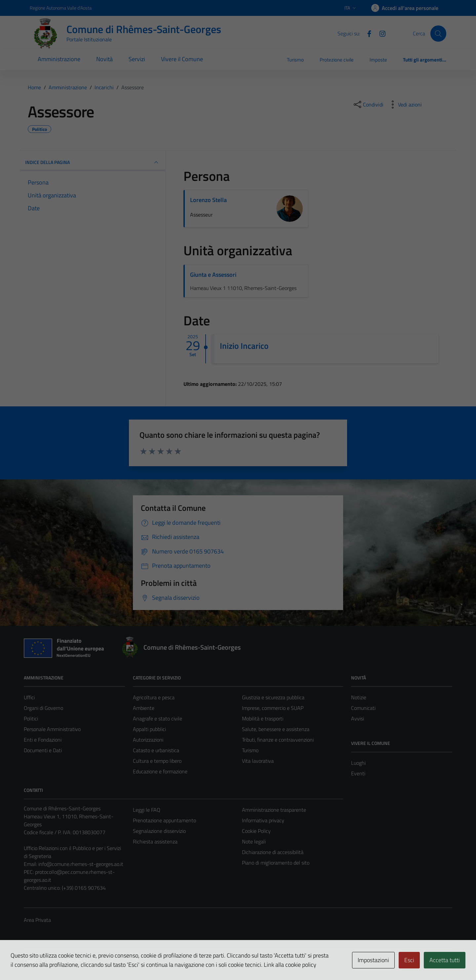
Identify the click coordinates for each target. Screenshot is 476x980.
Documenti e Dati (43, 750)
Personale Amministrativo (52, 729)
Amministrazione (59, 59)
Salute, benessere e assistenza (276, 729)
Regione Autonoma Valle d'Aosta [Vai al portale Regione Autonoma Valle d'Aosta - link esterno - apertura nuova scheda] (61, 8)
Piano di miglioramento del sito (276, 863)
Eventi (358, 773)
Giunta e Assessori (213, 275)
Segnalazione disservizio (159, 831)
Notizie (359, 697)
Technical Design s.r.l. (69, 961)
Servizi (137, 59)
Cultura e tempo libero (157, 761)
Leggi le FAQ (147, 810)
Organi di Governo (43, 708)
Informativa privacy (263, 820)
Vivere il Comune (182, 59)
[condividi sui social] (368, 104)
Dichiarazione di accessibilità (273, 852)
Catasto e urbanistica (156, 750)
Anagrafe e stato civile (158, 718)
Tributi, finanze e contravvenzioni (278, 740)
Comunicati (363, 708)
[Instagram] (380, 33)
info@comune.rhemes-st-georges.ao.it (81, 864)
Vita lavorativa (258, 761)
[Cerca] (438, 33)
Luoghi (358, 763)
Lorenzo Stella (208, 200)
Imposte (378, 60)
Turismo (295, 60)
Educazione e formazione (160, 771)
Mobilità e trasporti (263, 718)
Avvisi (357, 718)
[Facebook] (367, 33)
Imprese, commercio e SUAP (273, 708)
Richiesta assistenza (155, 841)
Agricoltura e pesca (154, 697)
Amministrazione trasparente (274, 810)
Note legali (254, 841)
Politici (31, 718)
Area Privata (37, 920)
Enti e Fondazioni (43, 740)
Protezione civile (337, 60)
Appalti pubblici (149, 729)
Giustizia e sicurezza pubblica (273, 697)
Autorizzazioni (148, 740)
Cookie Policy (256, 831)
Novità (104, 59)
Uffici (29, 697)
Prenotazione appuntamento (164, 820)
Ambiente (144, 708)
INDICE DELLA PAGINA (93, 162)
